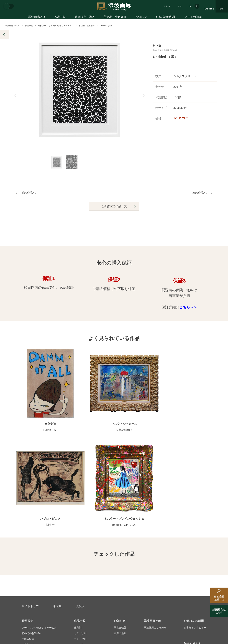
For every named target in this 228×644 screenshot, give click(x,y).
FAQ (180, 6)
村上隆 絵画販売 (87, 26)
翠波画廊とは (37, 17)
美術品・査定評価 (115, 17)
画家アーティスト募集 (55, 586)
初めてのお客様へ (32, 526)
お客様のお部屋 (166, 17)
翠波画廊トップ (12, 26)
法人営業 (109, 586)
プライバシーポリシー (137, 586)
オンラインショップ (85, 544)
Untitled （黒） (106, 26)
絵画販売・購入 (85, 17)
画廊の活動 (120, 526)
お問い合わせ (30, 569)
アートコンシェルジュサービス (39, 521)
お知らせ (141, 17)
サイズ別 (79, 538)
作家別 (78, 521)
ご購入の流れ (29, 538)
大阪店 (80, 499)
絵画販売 (27, 514)
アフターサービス (65, 569)
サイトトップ (30, 499)
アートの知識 (193, 17)
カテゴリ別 (80, 526)
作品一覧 (60, 17)
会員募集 (27, 549)
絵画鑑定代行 (99, 569)
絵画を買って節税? (194, 549)
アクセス (167, 6)
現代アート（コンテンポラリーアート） (56, 26)
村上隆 (157, 46)
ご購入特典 (28, 532)
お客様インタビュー (195, 521)
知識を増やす (192, 537)
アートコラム (191, 544)
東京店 (57, 499)
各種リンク (167, 586)
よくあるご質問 (30, 544)
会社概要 (27, 586)
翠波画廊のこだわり (155, 521)
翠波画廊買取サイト (195, 586)
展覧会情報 (120, 521)
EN (190, 6)
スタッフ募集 (86, 586)
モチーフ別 (80, 532)
